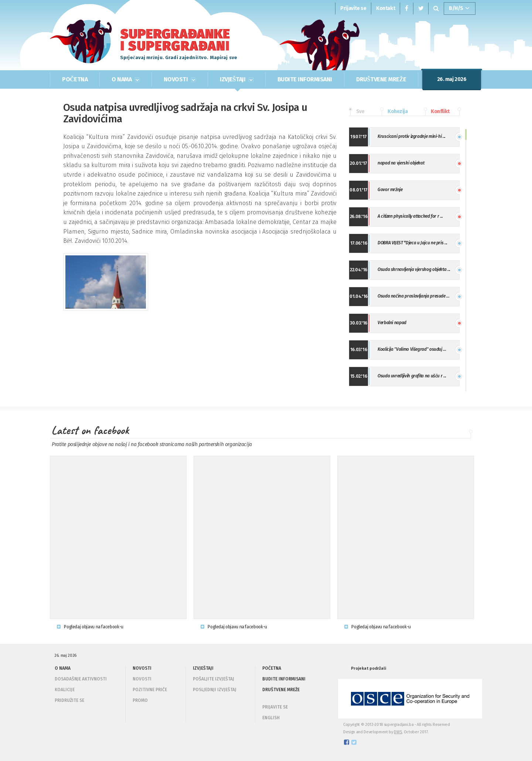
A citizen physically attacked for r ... (410, 216)
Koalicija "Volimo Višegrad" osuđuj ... (412, 349)
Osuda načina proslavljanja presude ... (413, 296)
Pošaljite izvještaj (214, 679)
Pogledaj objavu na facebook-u (90, 627)
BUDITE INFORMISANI (305, 79)
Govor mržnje (390, 190)
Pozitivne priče (150, 690)
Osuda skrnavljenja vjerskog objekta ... (414, 269)
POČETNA (75, 79)
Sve (357, 112)
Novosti (142, 679)
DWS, (398, 732)
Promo (140, 700)
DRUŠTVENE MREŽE (381, 79)
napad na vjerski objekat (401, 163)
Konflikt (437, 112)
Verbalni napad (392, 323)
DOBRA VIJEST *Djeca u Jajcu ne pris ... (412, 243)
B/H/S (459, 9)
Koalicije (65, 690)
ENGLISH (271, 718)
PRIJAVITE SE (275, 707)
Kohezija (394, 112)
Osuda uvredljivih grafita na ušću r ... (412, 376)
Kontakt (386, 8)
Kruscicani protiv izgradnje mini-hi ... (412, 136)
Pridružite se (69, 700)
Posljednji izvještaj (215, 690)
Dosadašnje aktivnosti (81, 679)
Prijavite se (353, 8)
